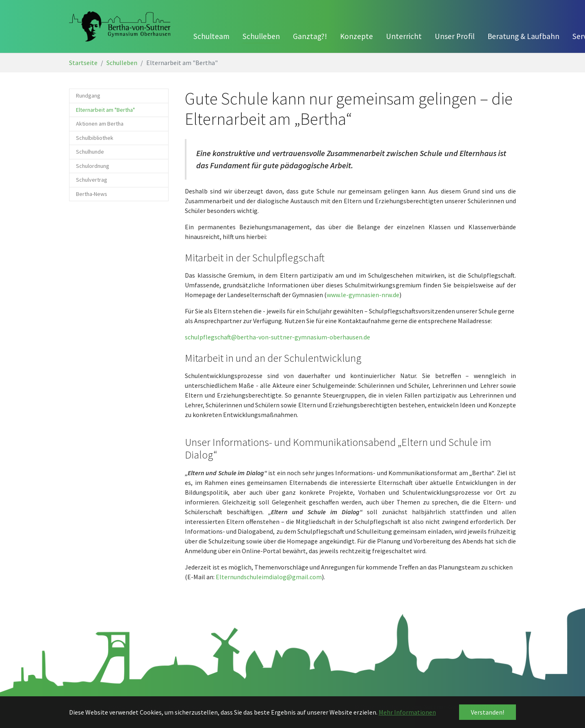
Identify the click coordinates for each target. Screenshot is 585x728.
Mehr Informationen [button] (407, 712)
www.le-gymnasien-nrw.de (363, 295)
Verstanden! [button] (487, 712)
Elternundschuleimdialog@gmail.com (269, 577)
